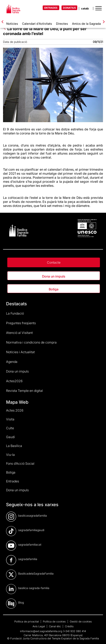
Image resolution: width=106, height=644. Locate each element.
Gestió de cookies (81, 621)
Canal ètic (55, 626)
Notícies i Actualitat (20, 352)
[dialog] (98, 636)
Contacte (54, 262)
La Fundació (15, 313)
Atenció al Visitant (19, 333)
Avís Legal (39, 626)
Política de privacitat (27, 621)
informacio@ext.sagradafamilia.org (41, 631)
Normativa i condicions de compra (31, 342)
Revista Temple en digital (24, 391)
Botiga (54, 289)
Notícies (12, 24)
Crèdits (69, 626)
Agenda (12, 362)
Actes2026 (14, 381)
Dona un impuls (54, 276)
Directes (62, 24)
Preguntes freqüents (21, 323)
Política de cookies (55, 621)
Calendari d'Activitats (37, 24)
